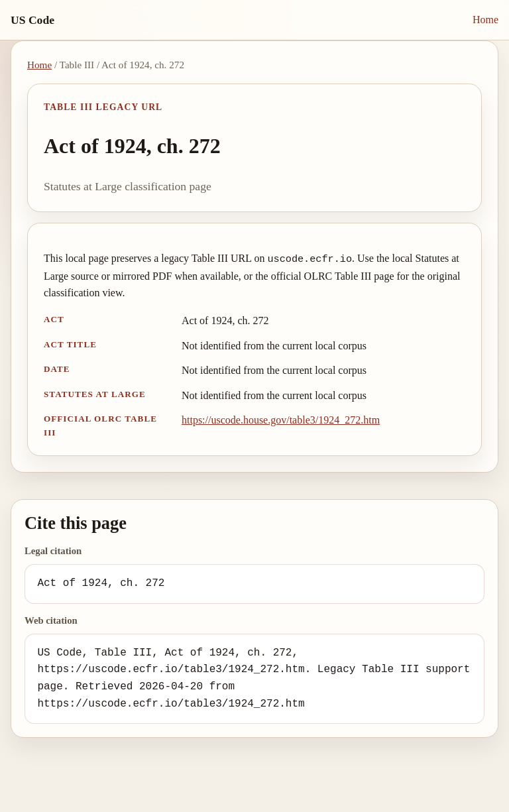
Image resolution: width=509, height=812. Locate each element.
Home (485, 20)
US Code (32, 20)
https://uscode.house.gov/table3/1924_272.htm (281, 420)
